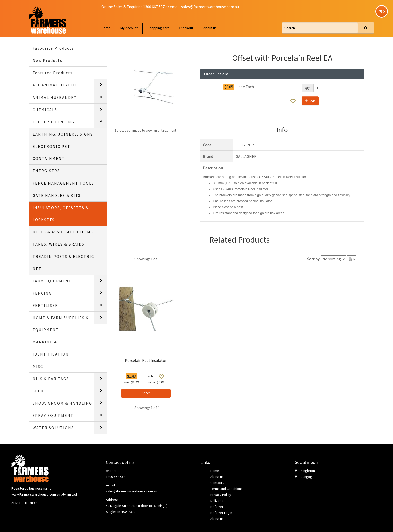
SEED (38, 391)
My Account (129, 28)
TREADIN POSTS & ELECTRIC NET (63, 262)
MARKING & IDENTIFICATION (51, 348)
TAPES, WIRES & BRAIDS (59, 244)
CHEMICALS (45, 110)
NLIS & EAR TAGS (51, 379)
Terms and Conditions (226, 489)
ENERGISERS (46, 171)
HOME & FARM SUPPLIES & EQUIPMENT (61, 324)
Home (106, 28)
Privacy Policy (221, 495)
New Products (47, 60)
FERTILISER (45, 305)
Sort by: (314, 259)
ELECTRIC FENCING (54, 122)
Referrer (217, 507)
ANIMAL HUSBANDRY (55, 97)
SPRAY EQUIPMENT (53, 415)
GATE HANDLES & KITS (57, 195)
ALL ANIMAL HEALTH (55, 85)
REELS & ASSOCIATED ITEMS (63, 232)
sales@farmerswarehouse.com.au (210, 7)
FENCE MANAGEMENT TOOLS (63, 183)
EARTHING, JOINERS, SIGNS (63, 134)
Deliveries (218, 501)
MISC (38, 366)
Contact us (218, 483)
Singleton (305, 471)
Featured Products (53, 73)
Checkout (186, 28)
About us (210, 28)
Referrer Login (221, 513)
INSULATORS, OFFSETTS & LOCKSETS (61, 214)
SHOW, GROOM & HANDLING (62, 403)
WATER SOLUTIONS (53, 428)
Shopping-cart (158, 28)
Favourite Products (53, 48)
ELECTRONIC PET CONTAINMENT (52, 152)
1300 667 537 (115, 477)
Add (310, 101)
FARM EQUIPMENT (52, 281)
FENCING (42, 293)
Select (146, 393)
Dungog (303, 477)
